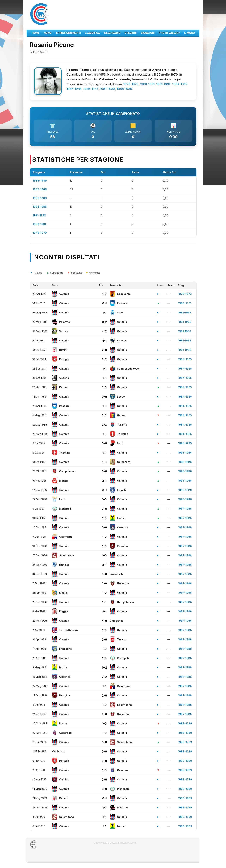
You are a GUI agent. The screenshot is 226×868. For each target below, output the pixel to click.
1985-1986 (74, 89)
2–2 (104, 359)
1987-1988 (108, 89)
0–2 (104, 322)
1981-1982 (163, 84)
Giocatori (148, 33)
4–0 (104, 621)
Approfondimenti (68, 33)
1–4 (104, 415)
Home (36, 33)
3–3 (104, 425)
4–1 (104, 341)
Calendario (112, 33)
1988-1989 (124, 89)
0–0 (104, 397)
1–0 (104, 294)
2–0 (104, 350)
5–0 (104, 742)
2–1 (104, 481)
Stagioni (131, 33)
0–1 (104, 303)
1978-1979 (131, 84)
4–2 (104, 331)
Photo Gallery (169, 33)
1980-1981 (147, 84)
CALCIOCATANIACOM (46, 845)
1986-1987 (91, 89)
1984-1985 (180, 84)
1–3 (104, 602)
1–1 (104, 313)
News (48, 33)
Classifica (92, 33)
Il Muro (190, 33)
